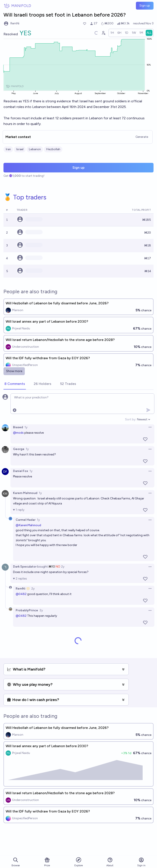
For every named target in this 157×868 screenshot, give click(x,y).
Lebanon (35, 149)
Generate (142, 137)
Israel (20, 149)
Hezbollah (53, 149)
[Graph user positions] (103, 33)
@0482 (21, 594)
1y (26, 427)
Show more (14, 371)
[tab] (15, 384)
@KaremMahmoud (28, 525)
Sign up (145, 6)
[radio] (112, 33)
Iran (8, 149)
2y (63, 567)
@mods (18, 433)
